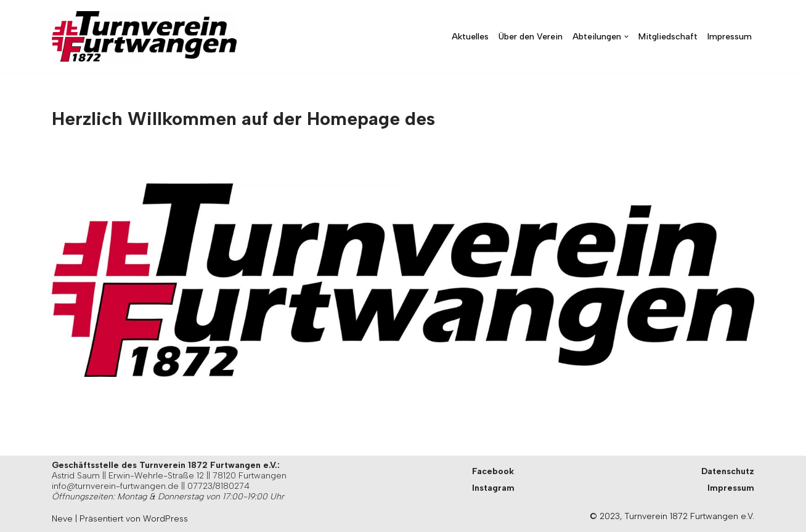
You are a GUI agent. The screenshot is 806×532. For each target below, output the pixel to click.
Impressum (730, 37)
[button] (626, 37)
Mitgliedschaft (668, 37)
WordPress (165, 519)
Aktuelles (470, 37)
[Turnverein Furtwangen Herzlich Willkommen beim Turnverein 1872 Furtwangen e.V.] (144, 36)
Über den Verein (531, 37)
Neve (62, 519)
